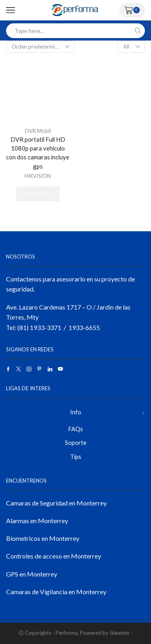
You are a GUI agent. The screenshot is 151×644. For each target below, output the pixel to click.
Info (76, 412)
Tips (76, 457)
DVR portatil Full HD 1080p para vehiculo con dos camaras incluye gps (38, 153)
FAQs (75, 429)
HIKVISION (38, 176)
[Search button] (138, 31)
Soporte (76, 442)
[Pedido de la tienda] (40, 47)
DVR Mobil (38, 131)
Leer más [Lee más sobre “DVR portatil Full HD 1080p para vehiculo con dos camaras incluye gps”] (38, 194)
